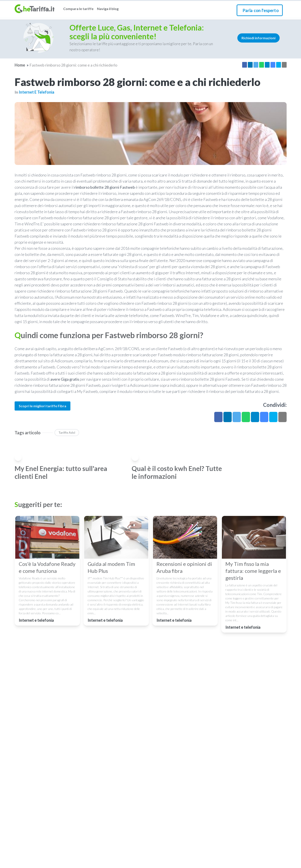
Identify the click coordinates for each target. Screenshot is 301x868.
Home (20, 65)
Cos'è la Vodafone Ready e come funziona (47, 567)
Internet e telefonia (37, 92)
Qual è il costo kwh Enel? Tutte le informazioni (177, 472)
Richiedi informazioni (258, 38)
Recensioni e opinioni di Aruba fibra (184, 567)
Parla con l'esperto (261, 10)
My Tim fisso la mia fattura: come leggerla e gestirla (253, 571)
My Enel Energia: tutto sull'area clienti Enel (61, 472)
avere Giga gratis (65, 379)
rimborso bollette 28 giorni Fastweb (105, 187)
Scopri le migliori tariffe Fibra (43, 406)
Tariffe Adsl (67, 432)
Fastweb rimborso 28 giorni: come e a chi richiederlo (73, 65)
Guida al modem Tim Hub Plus (111, 567)
